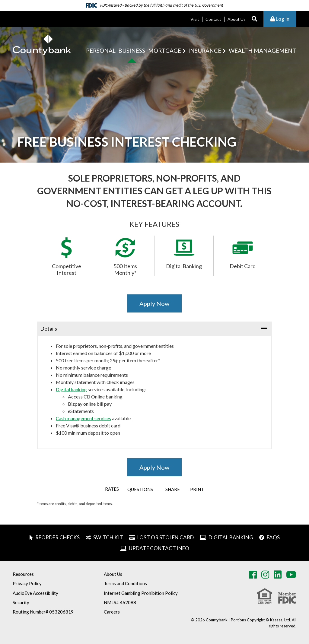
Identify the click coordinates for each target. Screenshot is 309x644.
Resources (23, 574)
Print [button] (200, 489)
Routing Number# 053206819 (43, 612)
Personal (101, 51)
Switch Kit (108, 537)
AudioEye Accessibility (35, 593)
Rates (109, 489)
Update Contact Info (159, 548)
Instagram (265, 575)
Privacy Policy (27, 583)
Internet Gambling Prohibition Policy (141, 593)
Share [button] (174, 489)
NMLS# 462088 (120, 602)
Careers (112, 612)
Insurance (205, 51)
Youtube (291, 575)
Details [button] (49, 328)
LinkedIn (278, 575)
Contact (213, 19)
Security (21, 602)
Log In (280, 19)
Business (132, 51)
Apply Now (154, 303)
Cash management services (84, 418)
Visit (195, 19)
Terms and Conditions (125, 583)
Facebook (253, 575)
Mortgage (165, 51)
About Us (237, 19)
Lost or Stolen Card (166, 537)
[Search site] (255, 19)
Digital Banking (231, 537)
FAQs (273, 537)
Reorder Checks (57, 537)
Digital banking (72, 389)
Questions (141, 489)
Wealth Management (263, 51)
